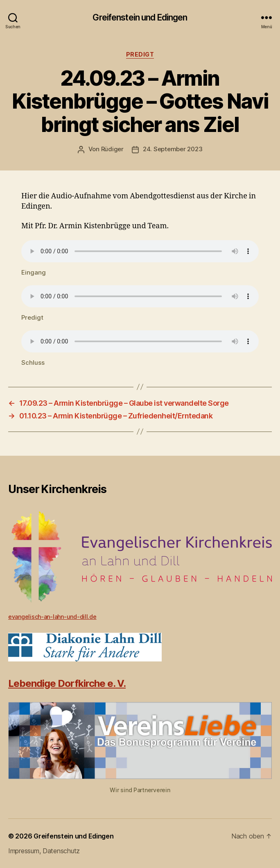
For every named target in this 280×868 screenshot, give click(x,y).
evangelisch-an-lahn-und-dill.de (52, 617)
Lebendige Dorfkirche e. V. (67, 683)
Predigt (140, 54)
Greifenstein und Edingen (140, 17)
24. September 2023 (173, 149)
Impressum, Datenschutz (44, 851)
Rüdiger (112, 149)
